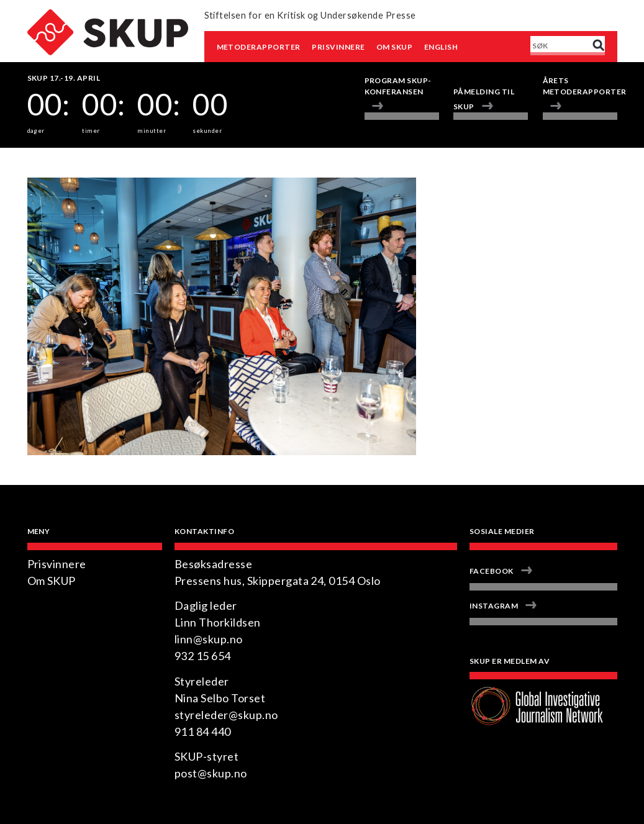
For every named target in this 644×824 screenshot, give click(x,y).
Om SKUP (394, 47)
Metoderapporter (259, 47)
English (441, 47)
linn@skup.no (209, 639)
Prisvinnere (338, 47)
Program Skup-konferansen (398, 86)
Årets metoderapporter (580, 86)
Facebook (492, 571)
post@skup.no (211, 773)
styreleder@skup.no (226, 715)
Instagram (494, 606)
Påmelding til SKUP (484, 99)
